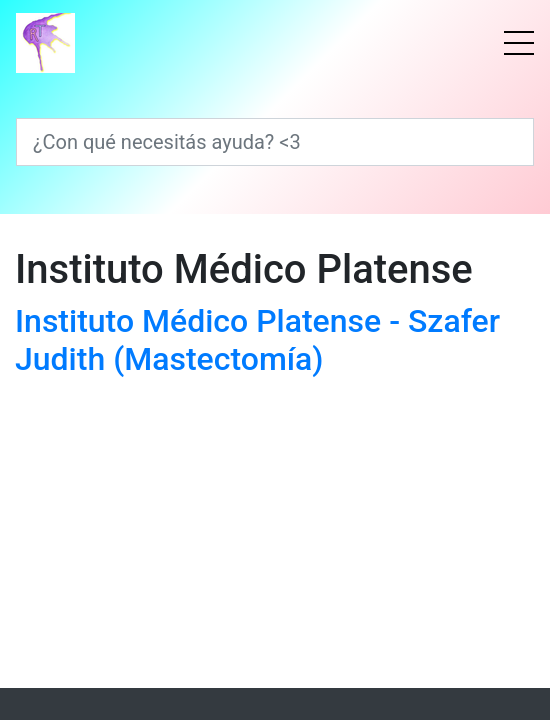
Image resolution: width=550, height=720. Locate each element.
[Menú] (519, 43)
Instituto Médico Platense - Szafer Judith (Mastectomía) (257, 340)
